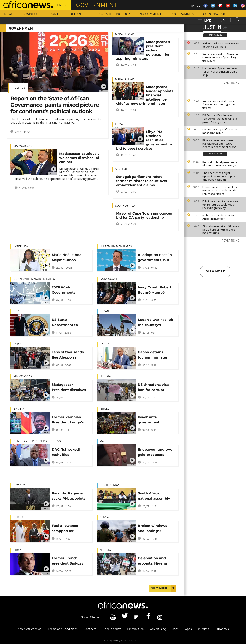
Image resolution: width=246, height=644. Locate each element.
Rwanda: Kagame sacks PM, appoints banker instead (69, 497)
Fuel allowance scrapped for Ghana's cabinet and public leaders (70, 529)
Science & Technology (111, 14)
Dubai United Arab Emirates (34, 279)
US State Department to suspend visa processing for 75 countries (67, 323)
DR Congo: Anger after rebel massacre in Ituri (220, 131)
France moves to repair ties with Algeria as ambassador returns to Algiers (220, 190)
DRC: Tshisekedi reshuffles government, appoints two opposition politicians (66, 453)
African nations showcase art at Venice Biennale (221, 45)
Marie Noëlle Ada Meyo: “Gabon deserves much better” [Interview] (68, 258)
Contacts (90, 629)
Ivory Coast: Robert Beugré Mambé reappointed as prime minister (155, 291)
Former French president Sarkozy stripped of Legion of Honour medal (68, 561)
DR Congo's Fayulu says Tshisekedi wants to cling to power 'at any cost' (220, 119)
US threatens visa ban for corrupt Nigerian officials (153, 388)
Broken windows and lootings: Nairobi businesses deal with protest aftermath (154, 529)
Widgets (204, 629)
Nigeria (105, 377)
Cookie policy (112, 629)
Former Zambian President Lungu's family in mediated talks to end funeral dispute (69, 420)
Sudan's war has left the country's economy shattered (156, 323)
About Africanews (29, 629)
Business (30, 14)
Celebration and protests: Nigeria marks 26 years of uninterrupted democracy (153, 561)
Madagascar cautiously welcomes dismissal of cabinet (79, 158)
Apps (188, 629)
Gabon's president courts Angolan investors (219, 217)
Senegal (121, 169)
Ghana (19, 518)
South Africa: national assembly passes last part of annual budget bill (154, 497)
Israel (104, 409)
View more (215, 272)
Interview (21, 247)
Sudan (104, 312)
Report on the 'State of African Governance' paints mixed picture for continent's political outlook (55, 105)
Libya (119, 124)
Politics (19, 88)
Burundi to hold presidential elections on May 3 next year (221, 164)
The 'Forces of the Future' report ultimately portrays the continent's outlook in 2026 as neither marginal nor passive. (56, 121)
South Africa (125, 206)
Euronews (222, 629)
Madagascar (23, 146)
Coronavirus (215, 14)
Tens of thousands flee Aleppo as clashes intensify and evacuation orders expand (68, 356)
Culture (75, 14)
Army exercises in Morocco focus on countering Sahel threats (219, 104)
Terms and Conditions (63, 629)
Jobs (175, 629)
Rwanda (19, 485)
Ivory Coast (108, 279)
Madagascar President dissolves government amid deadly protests (69, 388)
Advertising (158, 629)
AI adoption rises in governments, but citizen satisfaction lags (155, 258)
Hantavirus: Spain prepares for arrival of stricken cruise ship (220, 72)
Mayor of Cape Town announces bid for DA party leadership (144, 215)
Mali (103, 441)
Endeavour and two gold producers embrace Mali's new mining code (155, 453)
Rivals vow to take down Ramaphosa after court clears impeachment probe (219, 144)
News (9, 14)
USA (16, 312)
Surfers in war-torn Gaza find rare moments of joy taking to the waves (221, 57)
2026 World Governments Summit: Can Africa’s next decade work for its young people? (70, 291)
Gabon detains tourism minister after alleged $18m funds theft (154, 356)
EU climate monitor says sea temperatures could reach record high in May (220, 205)
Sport (53, 14)
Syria (18, 344)
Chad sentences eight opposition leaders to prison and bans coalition (220, 176)
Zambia (19, 409)
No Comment (150, 14)
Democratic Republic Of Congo (37, 441)
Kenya (104, 518)
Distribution (135, 629)
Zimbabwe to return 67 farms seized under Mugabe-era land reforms (221, 230)
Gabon (105, 344)
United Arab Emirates (116, 247)
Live (205, 21)
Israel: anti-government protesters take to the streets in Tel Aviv (154, 420)
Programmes (182, 14)
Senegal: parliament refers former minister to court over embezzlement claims (142, 181)
